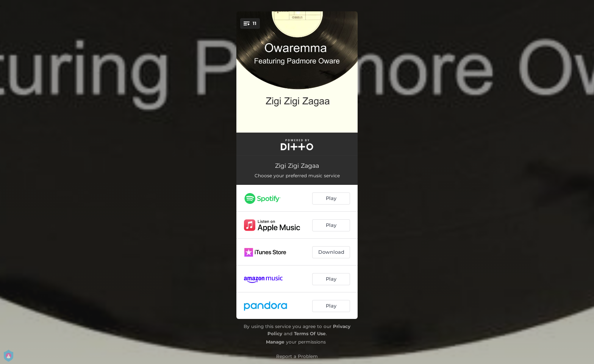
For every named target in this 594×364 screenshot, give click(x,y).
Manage (275, 342)
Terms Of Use (310, 334)
